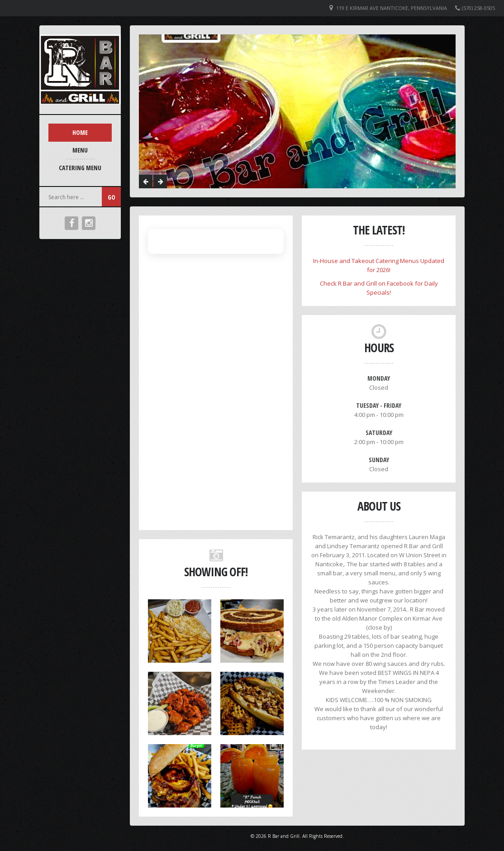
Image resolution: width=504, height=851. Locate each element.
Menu (80, 150)
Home (80, 132)
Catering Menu (80, 168)
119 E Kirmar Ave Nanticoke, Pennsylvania (392, 8)
